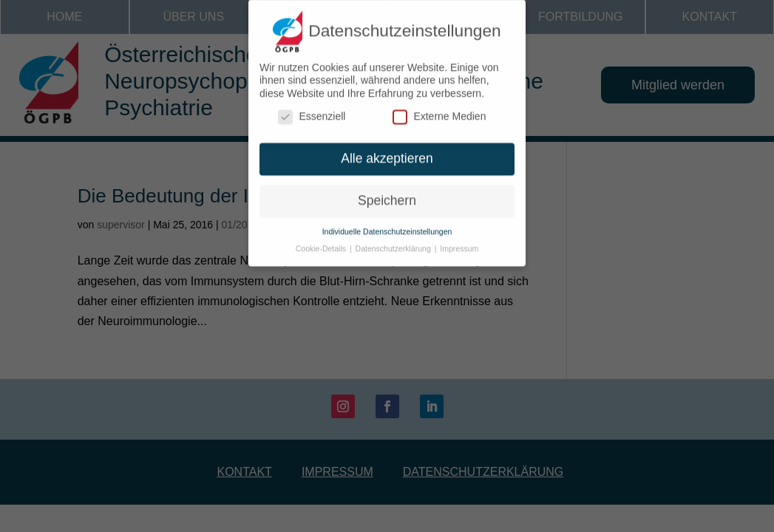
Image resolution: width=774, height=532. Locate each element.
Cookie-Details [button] (322, 242)
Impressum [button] (459, 242)
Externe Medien (439, 111)
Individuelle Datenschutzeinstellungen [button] (387, 225)
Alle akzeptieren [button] (387, 152)
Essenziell (312, 111)
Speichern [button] (387, 194)
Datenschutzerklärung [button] (394, 242)
